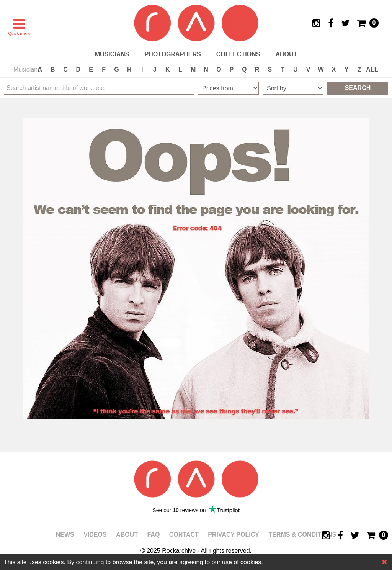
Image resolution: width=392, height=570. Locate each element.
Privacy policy (234, 535)
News (65, 535)
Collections (238, 54)
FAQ (153, 535)
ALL (372, 70)
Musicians (112, 54)
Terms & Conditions (302, 535)
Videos (95, 535)
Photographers (172, 54)
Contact (184, 535)
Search (358, 88)
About (286, 54)
